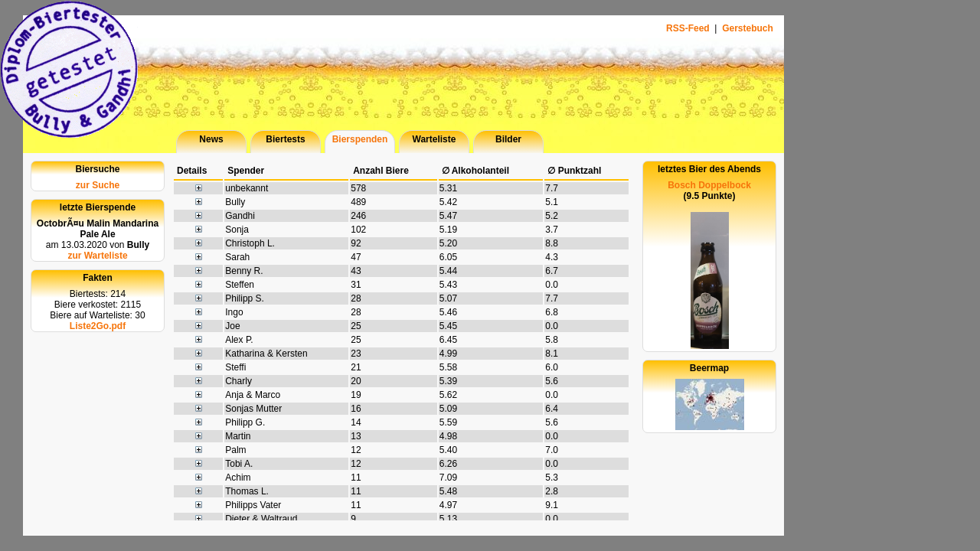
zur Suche (98, 185)
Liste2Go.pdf (98, 326)
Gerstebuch (748, 28)
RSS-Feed (689, 28)
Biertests (285, 139)
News (211, 139)
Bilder (508, 139)
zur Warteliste (97, 256)
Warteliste (434, 139)
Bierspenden (360, 139)
